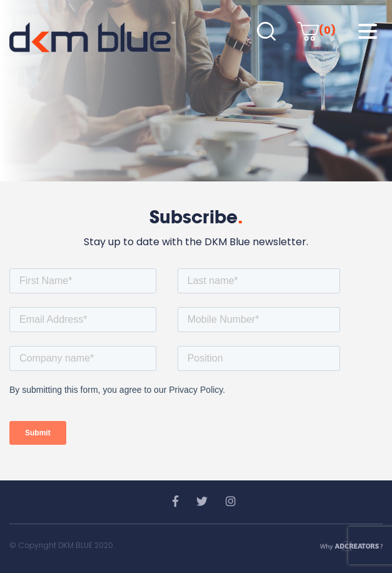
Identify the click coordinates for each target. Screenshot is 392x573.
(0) (317, 30)
